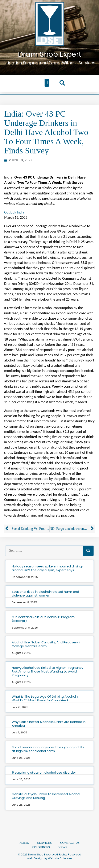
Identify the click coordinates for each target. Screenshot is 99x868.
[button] (47, 83)
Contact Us (70, 843)
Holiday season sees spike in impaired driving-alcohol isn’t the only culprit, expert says (48, 568)
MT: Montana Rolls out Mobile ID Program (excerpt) (43, 619)
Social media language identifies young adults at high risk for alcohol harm (48, 749)
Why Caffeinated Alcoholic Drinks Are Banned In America (49, 724)
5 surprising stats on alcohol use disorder (44, 772)
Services (45, 843)
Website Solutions (60, 858)
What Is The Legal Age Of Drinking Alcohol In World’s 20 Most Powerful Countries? (46, 698)
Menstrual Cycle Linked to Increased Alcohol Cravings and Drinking (46, 796)
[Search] (88, 551)
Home (24, 843)
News (63, 847)
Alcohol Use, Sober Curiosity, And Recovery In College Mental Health (47, 644)
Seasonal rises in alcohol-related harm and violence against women (45, 593)
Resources (41, 847)
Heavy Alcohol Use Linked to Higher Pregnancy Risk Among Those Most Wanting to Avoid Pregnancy (48, 671)
